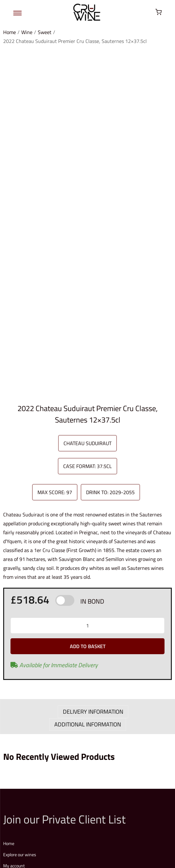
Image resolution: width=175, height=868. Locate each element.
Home (10, 32)
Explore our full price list (40, 773)
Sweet (45, 32)
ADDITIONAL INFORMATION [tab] (88, 406)
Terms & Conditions (49, 822)
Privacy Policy (83, 822)
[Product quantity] (87, 307)
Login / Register (18, 669)
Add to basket (88, 327)
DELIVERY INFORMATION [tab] (93, 393)
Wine (27, 32)
